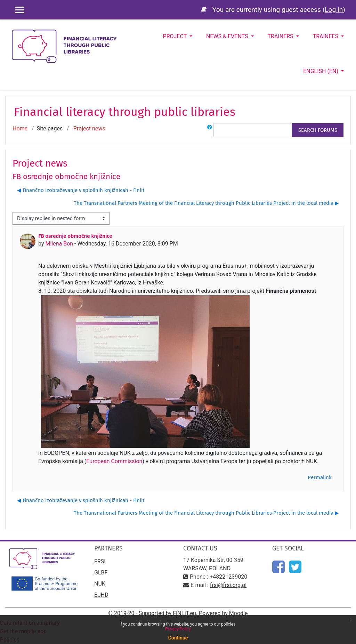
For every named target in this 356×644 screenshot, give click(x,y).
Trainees (326, 36)
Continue (178, 638)
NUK (100, 584)
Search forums (318, 130)
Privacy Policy (178, 629)
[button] (210, 130)
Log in (334, 10)
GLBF (101, 573)
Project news (89, 128)
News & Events (228, 36)
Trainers (281, 36)
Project (176, 36)
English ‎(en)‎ (321, 71)
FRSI (100, 561)
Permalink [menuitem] (320, 477)
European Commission (114, 461)
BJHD (101, 595)
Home (20, 128)
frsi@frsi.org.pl (228, 585)
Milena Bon (59, 244)
